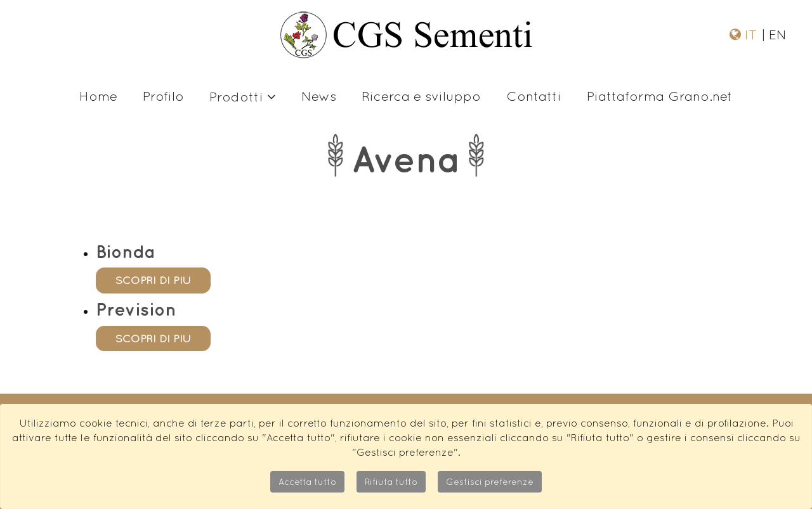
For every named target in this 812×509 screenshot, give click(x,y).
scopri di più (153, 280)
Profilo (163, 96)
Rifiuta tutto (391, 482)
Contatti (534, 96)
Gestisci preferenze (490, 482)
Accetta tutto (307, 482)
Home (98, 96)
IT (753, 35)
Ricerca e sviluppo (421, 96)
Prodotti (243, 97)
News (319, 96)
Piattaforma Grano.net (660, 96)
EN (776, 35)
